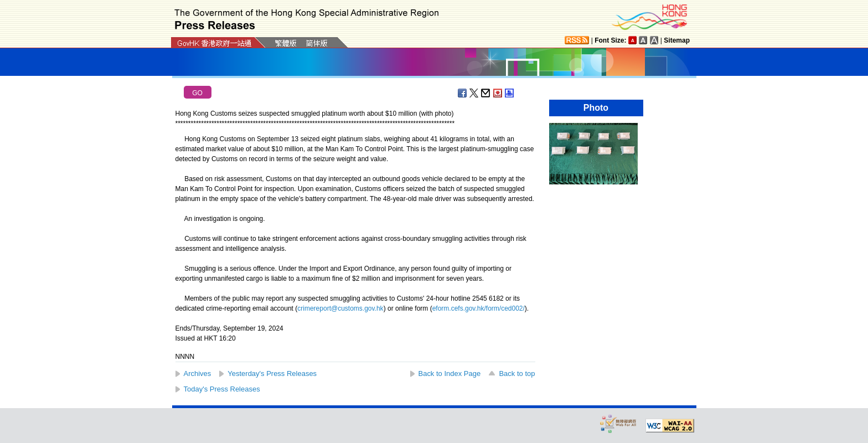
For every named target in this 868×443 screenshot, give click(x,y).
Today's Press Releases (222, 389)
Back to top (517, 374)
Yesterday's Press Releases (272, 374)
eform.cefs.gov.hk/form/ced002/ (479, 308)
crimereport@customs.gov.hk (340, 308)
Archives (198, 374)
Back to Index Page (450, 374)
